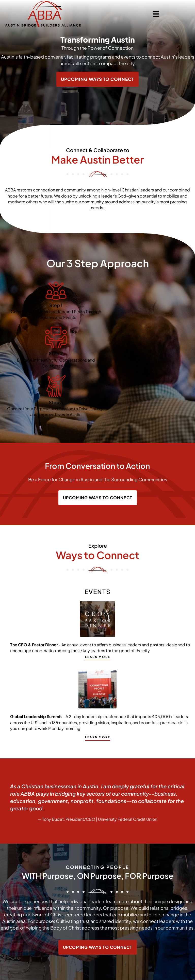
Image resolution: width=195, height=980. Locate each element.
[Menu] (156, 14)
